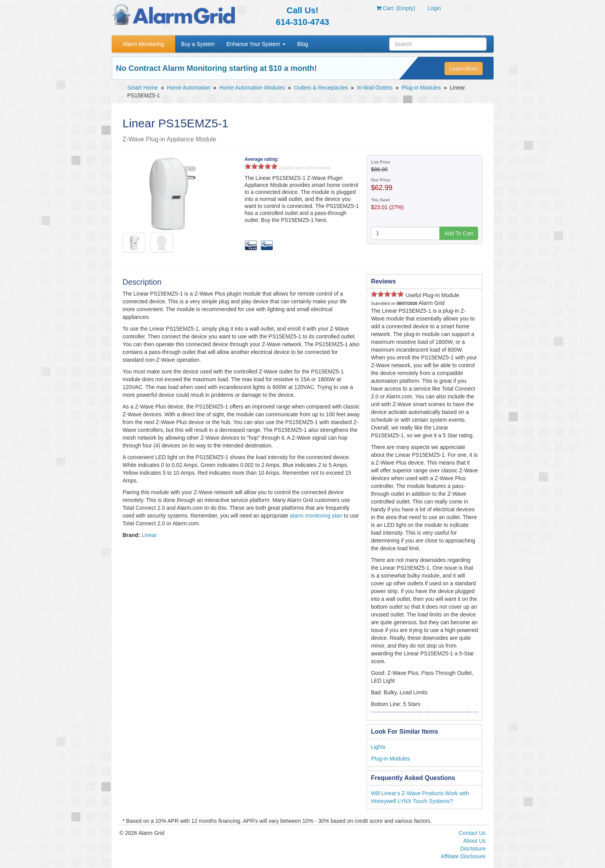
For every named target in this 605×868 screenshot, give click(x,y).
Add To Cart (459, 233)
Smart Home (143, 88)
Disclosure (473, 849)
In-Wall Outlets (375, 88)
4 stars (268, 166)
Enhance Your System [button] (256, 44)
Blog (303, 44)
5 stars (274, 166)
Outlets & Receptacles (321, 88)
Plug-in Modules (421, 88)
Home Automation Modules (252, 88)
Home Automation (188, 88)
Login (434, 8)
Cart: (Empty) (396, 8)
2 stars (254, 166)
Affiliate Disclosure (463, 856)
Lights (378, 747)
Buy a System (198, 44)
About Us (474, 841)
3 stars (261, 166)
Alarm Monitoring (143, 44)
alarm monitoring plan (316, 516)
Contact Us (472, 833)
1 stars (248, 166)
